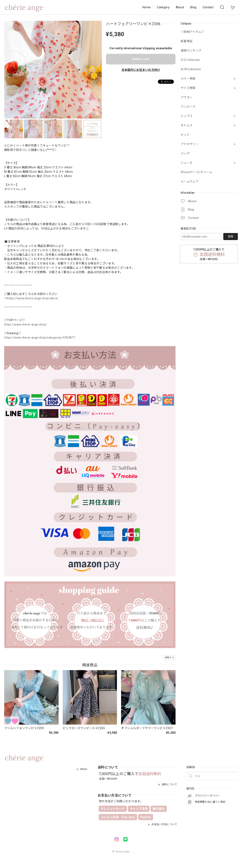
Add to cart (141, 59)
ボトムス (187, 125)
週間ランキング (191, 51)
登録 (231, 236)
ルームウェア (190, 181)
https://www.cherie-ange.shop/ (26, 324)
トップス (187, 116)
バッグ (185, 153)
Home (147, 7)
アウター (187, 97)
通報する (169, 658)
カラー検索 (188, 79)
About (180, 7)
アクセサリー (190, 144)
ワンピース (188, 107)
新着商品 (187, 41)
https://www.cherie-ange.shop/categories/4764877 (40, 338)
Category (163, 7)
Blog (193, 7)
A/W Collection (191, 69)
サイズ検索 (188, 88)
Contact (208, 7)
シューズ (187, 163)
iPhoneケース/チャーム (196, 172)
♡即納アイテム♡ (193, 32)
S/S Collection (190, 60)
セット (185, 135)
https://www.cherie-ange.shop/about (33, 298)
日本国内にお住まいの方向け (141, 70)
